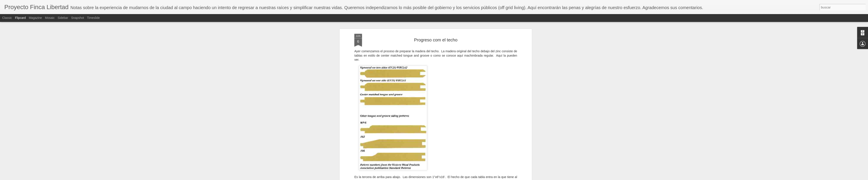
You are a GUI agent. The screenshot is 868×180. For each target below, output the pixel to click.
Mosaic (50, 18)
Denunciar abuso (465, 178)
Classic (7, 18)
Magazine (35, 18)
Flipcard (20, 18)
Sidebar (63, 18)
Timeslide (93, 18)
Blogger (451, 178)
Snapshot (78, 18)
